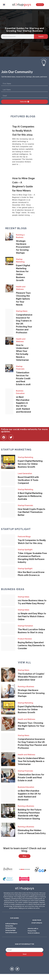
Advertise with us (33, 933)
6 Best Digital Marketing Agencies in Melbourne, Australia (30, 496)
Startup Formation (25, 626)
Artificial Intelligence (11, 928)
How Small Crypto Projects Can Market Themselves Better (31, 512)
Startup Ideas (23, 597)
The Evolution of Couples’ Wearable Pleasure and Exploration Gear (31, 677)
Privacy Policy (32, 935)
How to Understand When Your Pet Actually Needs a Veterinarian (31, 761)
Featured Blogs (24, 537)
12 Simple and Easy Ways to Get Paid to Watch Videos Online (32, 616)
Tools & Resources (11, 937)
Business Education (20, 392)
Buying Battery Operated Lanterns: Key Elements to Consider (31, 645)
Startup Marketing (20, 261)
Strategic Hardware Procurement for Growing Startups (23, 247)
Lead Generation (25, 473)
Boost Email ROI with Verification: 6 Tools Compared (28, 480)
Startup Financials (20, 368)
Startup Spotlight (25, 550)
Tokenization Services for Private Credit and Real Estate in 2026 (23, 378)
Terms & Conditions (34, 937)
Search (41, 36)
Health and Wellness (21, 288)
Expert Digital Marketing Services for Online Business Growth (30, 464)
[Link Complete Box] (24, 145)
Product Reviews (25, 639)
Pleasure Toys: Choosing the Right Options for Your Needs (23, 299)
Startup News (22, 311)
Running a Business (20, 236)
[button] (4, 5)
